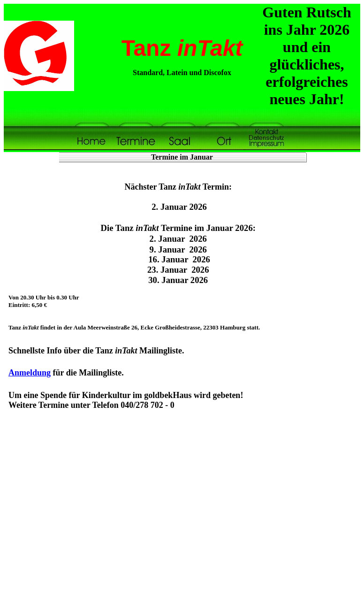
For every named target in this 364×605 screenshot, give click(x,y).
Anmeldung (30, 373)
